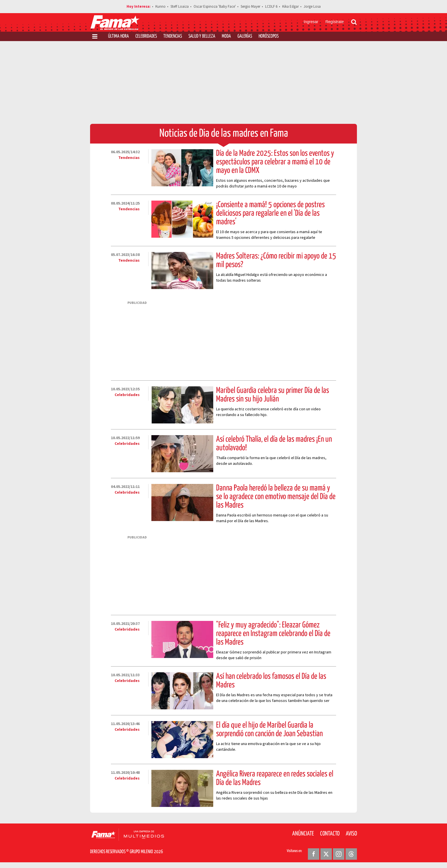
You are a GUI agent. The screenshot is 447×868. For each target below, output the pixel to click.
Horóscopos (269, 36)
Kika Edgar (290, 7)
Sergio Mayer (250, 7)
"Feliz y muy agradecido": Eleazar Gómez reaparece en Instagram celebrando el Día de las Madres (273, 634)
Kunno (160, 7)
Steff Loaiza (180, 7)
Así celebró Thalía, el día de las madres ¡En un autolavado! (274, 444)
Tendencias (173, 36)
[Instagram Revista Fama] (339, 854)
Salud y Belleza (202, 36)
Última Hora (118, 36)
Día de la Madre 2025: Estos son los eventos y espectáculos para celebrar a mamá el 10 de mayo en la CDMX (275, 162)
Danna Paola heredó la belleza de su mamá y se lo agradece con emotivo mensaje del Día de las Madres (276, 497)
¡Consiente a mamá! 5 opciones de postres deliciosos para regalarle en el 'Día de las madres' (270, 213)
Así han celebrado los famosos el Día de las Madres (271, 681)
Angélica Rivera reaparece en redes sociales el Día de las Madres (275, 778)
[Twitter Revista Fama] (326, 854)
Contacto (330, 834)
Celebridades (146, 36)
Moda (226, 36)
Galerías (245, 36)
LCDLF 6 (271, 7)
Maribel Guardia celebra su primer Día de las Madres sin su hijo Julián (273, 395)
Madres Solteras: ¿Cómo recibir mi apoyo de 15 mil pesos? (276, 261)
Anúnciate (303, 834)
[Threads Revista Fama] (351, 854)
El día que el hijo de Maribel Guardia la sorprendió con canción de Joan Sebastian (269, 730)
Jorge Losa (312, 7)
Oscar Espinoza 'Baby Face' (215, 7)
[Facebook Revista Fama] (314, 854)
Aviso (351, 834)
